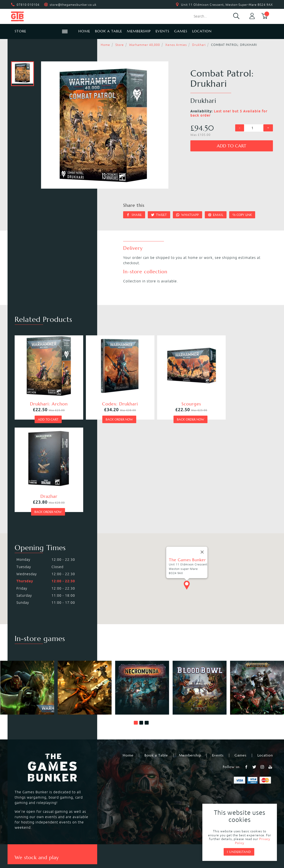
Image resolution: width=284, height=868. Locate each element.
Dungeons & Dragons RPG (36, 806)
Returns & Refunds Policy (90, 836)
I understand (239, 852)
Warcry (148, 785)
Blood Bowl (24, 785)
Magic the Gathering (160, 790)
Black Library (227, 780)
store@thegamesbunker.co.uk (73, 5)
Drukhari (199, 45)
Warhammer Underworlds (36, 790)
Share (134, 215)
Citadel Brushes (229, 790)
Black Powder (154, 801)
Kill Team (86, 780)
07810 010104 (28, 5)
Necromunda (153, 780)
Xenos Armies (176, 45)
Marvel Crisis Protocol (97, 806)
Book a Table (108, 31)
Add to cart (232, 146)
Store (120, 45)
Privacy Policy (135, 836)
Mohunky (178, 848)
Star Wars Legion (157, 806)
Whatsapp (187, 215)
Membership (139, 31)
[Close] (202, 453)
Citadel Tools (227, 796)
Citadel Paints (228, 785)
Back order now (109, 413)
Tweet (159, 215)
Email (216, 215)
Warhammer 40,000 (145, 45)
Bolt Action (24, 801)
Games (181, 31)
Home (84, 31)
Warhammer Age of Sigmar (102, 785)
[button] (136, 624)
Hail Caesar (88, 801)
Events (162, 31)
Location (202, 31)
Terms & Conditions (175, 836)
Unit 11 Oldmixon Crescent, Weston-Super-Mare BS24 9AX (227, 5)
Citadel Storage (229, 801)
